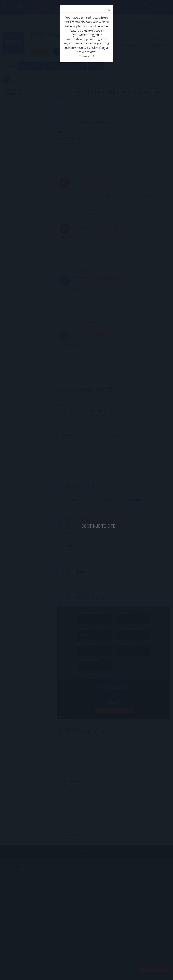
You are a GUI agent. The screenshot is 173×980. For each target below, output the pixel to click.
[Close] (109, 10)
